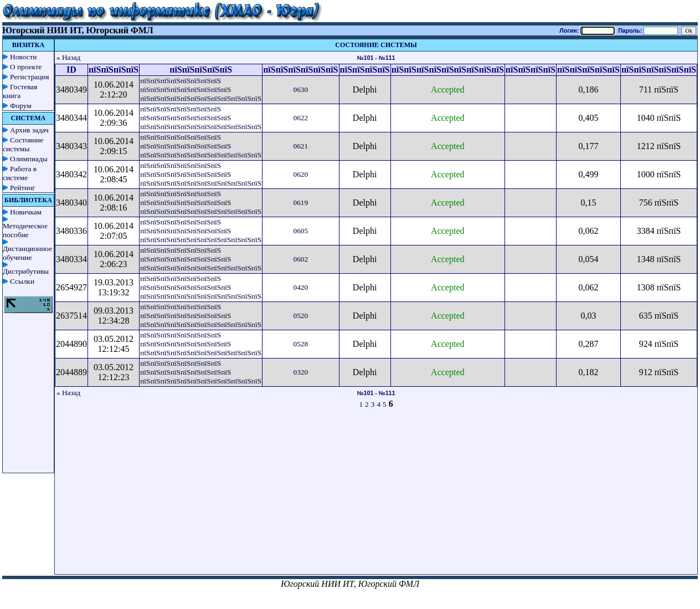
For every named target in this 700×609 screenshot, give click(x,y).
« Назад (69, 57)
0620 (300, 174)
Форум (21, 106)
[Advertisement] (376, 497)
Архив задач (29, 130)
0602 (300, 259)
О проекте (26, 67)
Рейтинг (23, 188)
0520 (300, 316)
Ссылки (22, 281)
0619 (300, 203)
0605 (300, 231)
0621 (300, 146)
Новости (23, 57)
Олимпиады (29, 159)
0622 (300, 118)
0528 (300, 344)
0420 (300, 287)
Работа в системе (20, 173)
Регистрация (30, 77)
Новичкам (26, 212)
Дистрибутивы (26, 271)
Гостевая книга (20, 91)
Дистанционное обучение (27, 253)
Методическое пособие (25, 230)
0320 (300, 372)
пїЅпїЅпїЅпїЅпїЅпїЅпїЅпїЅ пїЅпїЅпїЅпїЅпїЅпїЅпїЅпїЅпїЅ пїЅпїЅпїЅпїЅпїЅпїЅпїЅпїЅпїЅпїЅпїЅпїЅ (201, 89)
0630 (300, 89)
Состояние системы (23, 144)
